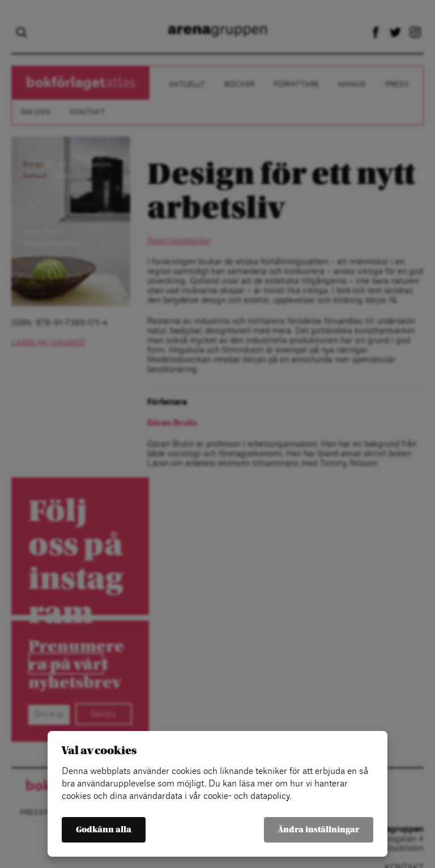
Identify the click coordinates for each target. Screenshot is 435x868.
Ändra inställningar (319, 830)
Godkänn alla (104, 830)
